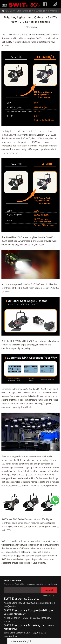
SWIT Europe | (37, 11)
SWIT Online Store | (21, 11)
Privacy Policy (48, 595)
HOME (8, 11)
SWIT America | (52, 11)
